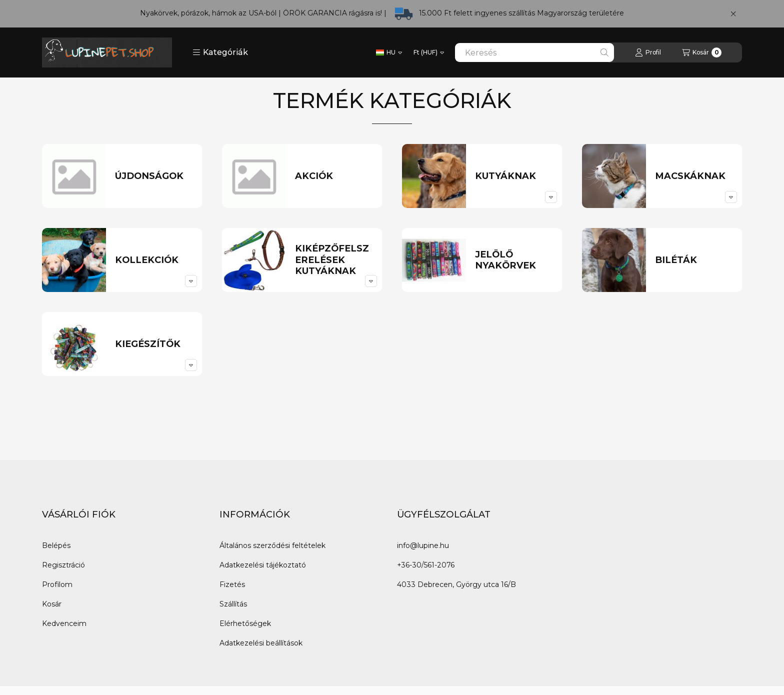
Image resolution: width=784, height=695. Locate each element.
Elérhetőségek (245, 623)
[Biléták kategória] (694, 260)
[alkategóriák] (551, 197)
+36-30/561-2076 (426, 565)
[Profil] (648, 52)
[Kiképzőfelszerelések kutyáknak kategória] (334, 260)
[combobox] (534, 52)
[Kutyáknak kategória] (514, 176)
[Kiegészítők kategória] (154, 344)
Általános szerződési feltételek (272, 545)
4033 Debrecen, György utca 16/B (456, 584)
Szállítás (233, 604)
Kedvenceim (64, 623)
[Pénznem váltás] (429, 52)
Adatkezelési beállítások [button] (261, 643)
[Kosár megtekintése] (702, 52)
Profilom (57, 584)
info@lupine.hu (423, 545)
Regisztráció (63, 565)
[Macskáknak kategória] (694, 176)
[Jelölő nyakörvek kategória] (514, 260)
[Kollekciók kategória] (154, 260)
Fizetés (232, 584)
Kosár (52, 604)
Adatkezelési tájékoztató (263, 565)
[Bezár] (733, 14)
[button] (220, 52)
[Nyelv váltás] (389, 52)
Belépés (56, 545)
